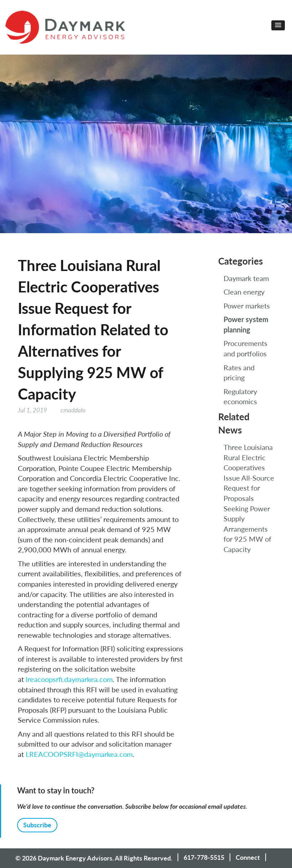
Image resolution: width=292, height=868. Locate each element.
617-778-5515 (204, 857)
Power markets (247, 306)
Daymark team (246, 278)
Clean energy (244, 292)
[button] (278, 25)
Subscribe (37, 825)
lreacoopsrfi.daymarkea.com (69, 679)
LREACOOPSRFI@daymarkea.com (79, 754)
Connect (248, 857)
